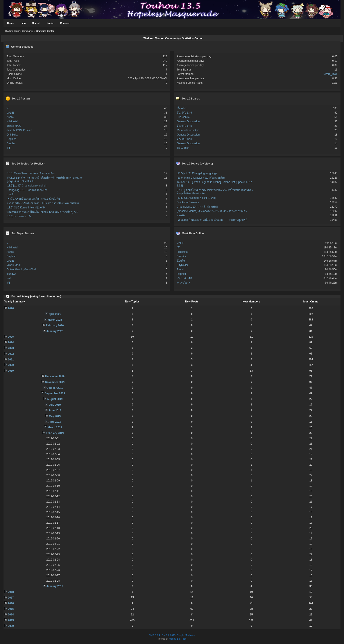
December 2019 (55, 376)
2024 (11, 342)
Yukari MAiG (14, 126)
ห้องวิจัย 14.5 (184, 126)
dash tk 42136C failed (19, 130)
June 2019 (55, 411)
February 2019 (55, 433)
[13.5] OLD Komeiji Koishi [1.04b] (26, 208)
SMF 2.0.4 (154, 635)
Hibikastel (12, 121)
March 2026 (55, 320)
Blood (180, 270)
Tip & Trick (183, 148)
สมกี (9, 278)
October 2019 (55, 388)
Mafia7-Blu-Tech (178, 639)
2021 (11, 360)
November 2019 (55, 382)
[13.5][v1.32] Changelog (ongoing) (26, 186)
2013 (11, 620)
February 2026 (55, 326)
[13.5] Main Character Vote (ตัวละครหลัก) (30, 173)
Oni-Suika (12, 135)
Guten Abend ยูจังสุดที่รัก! (21, 270)
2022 (11, 354)
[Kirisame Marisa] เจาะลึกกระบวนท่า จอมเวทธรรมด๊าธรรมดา (212, 211)
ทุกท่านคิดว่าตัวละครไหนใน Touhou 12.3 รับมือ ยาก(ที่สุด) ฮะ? (42, 212)
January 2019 (55, 586)
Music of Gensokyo (188, 130)
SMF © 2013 (169, 635)
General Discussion (188, 121)
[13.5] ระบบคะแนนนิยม (20, 216)
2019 (11, 371)
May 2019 (55, 416)
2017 (11, 598)
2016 (11, 603)
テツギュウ (183, 283)
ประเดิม (11, 194)
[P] (8, 148)
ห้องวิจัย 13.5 (184, 113)
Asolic (10, 117)
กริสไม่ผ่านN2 (185, 278)
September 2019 (55, 393)
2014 (11, 615)
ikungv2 (11, 274)
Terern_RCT (330, 74)
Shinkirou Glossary (188, 202)
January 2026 (55, 331)
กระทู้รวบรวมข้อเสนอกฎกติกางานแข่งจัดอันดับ (33, 199)
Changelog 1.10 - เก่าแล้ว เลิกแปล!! (27, 190)
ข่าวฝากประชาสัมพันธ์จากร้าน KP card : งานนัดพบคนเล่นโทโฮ (43, 203)
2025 (11, 337)
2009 (11, 626)
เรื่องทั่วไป (183, 108)
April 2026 (55, 314)
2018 (11, 592)
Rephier (11, 139)
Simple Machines (186, 635)
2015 (11, 609)
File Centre (183, 117)
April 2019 (55, 422)
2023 (11, 348)
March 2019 (55, 427)
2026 (11, 308)
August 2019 (55, 399)
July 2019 (55, 405)
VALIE (10, 113)
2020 (11, 365)
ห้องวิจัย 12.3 (184, 139)
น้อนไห (11, 143)
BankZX (182, 256)
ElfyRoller (182, 265)
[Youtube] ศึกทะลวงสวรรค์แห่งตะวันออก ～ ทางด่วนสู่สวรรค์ (212, 220)
